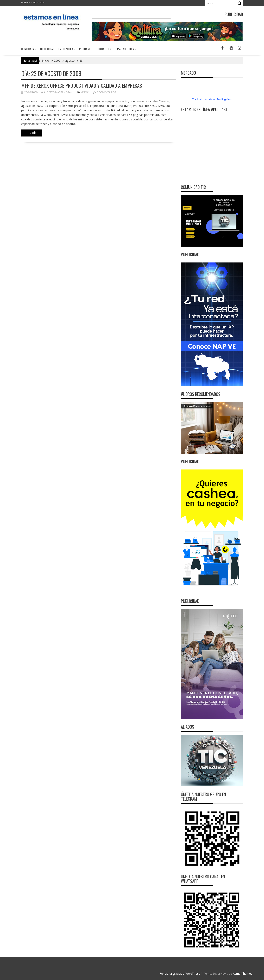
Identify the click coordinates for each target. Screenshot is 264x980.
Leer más (31, 133)
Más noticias (126, 49)
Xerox (85, 92)
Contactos (104, 49)
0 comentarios (106, 92)
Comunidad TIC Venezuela (57, 49)
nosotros (28, 49)
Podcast (85, 49)
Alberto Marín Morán (57, 92)
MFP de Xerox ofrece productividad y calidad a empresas (82, 85)
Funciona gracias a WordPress (180, 974)
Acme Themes (243, 974)
